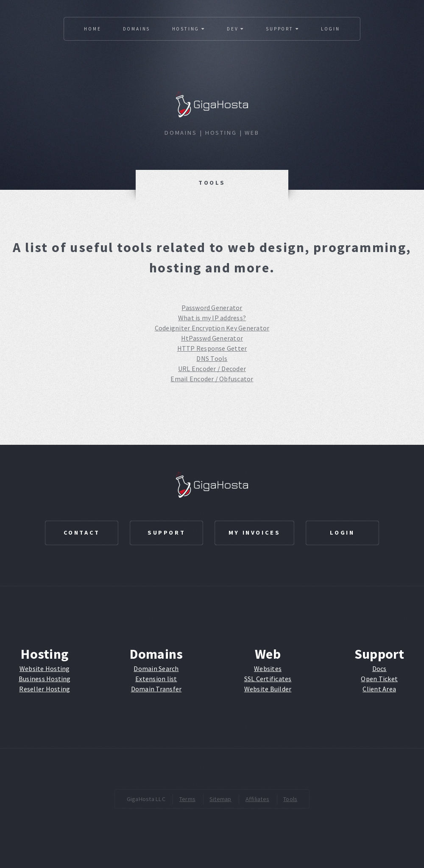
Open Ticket (379, 679)
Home (92, 29)
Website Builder (268, 689)
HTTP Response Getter (212, 348)
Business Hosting (45, 679)
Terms (187, 799)
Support (282, 29)
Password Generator (212, 308)
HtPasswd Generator (212, 338)
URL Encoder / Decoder (212, 369)
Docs (379, 668)
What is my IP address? (212, 318)
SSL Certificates (268, 679)
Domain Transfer (156, 689)
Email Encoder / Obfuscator (212, 379)
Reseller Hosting (45, 689)
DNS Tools (212, 358)
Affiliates (257, 799)
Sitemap (220, 799)
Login (331, 29)
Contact (82, 532)
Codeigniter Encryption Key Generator (212, 328)
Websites (268, 668)
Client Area (379, 689)
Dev (236, 29)
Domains (137, 29)
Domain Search (156, 668)
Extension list (156, 679)
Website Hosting (45, 668)
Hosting (189, 29)
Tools (290, 799)
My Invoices (255, 532)
